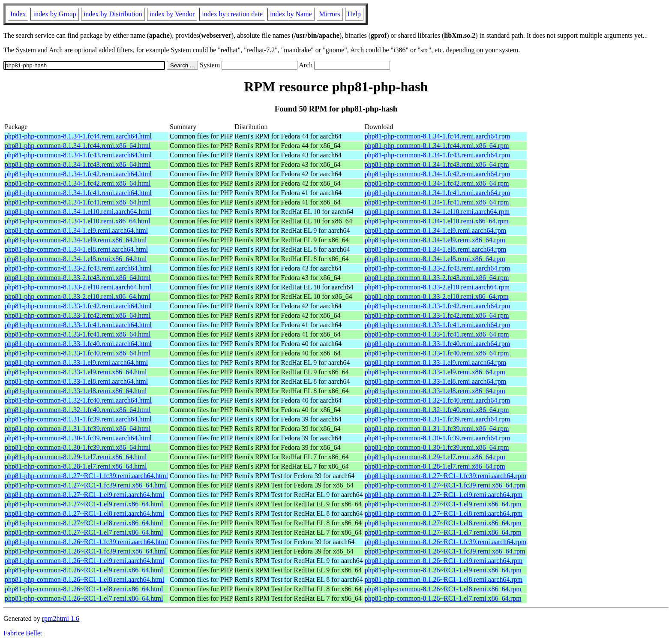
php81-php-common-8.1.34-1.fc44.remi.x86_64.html (78, 146)
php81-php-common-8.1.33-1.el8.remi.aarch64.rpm (436, 381)
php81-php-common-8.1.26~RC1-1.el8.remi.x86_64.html (84, 589)
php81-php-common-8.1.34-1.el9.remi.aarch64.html (76, 230)
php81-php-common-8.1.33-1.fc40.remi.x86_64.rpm (437, 353)
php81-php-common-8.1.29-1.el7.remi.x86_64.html (76, 457)
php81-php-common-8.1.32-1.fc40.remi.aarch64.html (78, 400)
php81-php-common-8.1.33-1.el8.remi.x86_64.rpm (435, 391)
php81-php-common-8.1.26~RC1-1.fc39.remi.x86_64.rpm (445, 551)
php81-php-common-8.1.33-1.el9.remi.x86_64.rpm (435, 372)
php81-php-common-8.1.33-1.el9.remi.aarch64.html (76, 363)
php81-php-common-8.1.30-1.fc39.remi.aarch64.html (78, 438)
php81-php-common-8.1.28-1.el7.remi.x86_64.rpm (435, 466)
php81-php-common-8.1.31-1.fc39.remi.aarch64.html (78, 419)
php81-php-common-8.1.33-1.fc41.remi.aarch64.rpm (437, 325)
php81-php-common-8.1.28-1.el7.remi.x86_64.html (76, 466)
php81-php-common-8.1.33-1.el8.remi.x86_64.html (76, 391)
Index (18, 14)
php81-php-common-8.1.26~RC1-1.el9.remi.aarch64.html (84, 561)
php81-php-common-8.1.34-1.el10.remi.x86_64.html (78, 221)
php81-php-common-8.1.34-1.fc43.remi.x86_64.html (78, 164)
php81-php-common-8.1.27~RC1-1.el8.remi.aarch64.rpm (444, 513)
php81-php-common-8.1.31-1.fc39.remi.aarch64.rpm (437, 419)
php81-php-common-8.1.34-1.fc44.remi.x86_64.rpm (437, 146)
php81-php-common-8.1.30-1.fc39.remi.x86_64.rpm (437, 447)
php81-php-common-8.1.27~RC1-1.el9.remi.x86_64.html (84, 504)
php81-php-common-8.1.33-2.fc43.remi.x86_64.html (78, 278)
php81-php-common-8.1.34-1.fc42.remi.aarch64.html (78, 174)
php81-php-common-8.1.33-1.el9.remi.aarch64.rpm (436, 363)
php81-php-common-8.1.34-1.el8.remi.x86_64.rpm (435, 259)
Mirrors (330, 14)
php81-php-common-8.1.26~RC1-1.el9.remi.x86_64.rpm (443, 570)
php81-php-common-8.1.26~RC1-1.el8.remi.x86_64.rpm (443, 589)
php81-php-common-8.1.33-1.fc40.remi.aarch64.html (78, 344)
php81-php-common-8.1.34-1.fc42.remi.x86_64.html (78, 183)
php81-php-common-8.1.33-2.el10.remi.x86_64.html (78, 296)
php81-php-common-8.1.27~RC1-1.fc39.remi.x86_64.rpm (445, 485)
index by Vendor (172, 14)
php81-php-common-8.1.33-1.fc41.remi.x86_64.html (78, 334)
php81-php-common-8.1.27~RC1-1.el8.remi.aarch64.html (84, 513)
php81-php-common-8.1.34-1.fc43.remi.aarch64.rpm (437, 155)
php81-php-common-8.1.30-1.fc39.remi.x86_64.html (78, 447)
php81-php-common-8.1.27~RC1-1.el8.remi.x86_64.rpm (443, 523)
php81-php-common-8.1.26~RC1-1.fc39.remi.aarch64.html (86, 542)
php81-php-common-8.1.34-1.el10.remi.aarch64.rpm (437, 212)
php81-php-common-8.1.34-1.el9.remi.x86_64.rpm (435, 240)
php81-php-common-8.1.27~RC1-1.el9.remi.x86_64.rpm (443, 504)
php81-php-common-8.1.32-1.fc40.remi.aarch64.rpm (437, 400)
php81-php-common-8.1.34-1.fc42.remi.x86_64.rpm (437, 183)
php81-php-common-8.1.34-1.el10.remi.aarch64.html (78, 212)
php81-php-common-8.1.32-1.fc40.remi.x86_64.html (78, 410)
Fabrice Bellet (23, 633)
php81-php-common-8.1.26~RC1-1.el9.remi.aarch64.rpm (444, 561)
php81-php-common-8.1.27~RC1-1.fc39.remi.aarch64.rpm (445, 476)
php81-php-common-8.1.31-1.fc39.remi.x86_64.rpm (437, 429)
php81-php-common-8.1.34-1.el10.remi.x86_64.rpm (437, 221)
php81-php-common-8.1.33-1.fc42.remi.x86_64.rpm (437, 315)
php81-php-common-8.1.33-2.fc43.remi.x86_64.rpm (437, 278)
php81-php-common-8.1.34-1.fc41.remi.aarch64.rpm (437, 193)
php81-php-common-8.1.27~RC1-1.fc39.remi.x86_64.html (86, 485)
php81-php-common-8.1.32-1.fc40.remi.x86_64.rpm (437, 410)
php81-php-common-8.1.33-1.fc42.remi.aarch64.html (78, 306)
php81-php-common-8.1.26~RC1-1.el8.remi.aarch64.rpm (444, 579)
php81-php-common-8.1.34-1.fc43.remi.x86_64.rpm (437, 164)
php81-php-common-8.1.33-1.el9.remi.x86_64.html (76, 372)
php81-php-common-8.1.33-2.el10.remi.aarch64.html (78, 287)
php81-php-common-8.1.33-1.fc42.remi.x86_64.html (78, 315)
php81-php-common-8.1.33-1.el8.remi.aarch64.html (76, 381)
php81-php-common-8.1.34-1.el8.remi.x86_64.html (76, 259)
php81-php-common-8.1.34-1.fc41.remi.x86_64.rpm (437, 202)
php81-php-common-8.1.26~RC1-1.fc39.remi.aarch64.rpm (445, 542)
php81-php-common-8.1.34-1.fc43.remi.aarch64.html (78, 155)
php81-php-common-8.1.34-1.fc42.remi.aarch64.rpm (437, 174)
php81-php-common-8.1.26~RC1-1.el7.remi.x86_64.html (84, 598)
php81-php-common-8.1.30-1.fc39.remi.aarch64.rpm (437, 438)
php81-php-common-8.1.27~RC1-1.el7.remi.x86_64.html (84, 532)
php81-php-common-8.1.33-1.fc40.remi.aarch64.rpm (437, 344)
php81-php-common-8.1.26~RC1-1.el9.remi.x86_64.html (84, 570)
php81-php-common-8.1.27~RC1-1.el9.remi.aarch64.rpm (444, 495)
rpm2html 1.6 (61, 618)
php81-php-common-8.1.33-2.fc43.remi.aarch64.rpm (437, 268)
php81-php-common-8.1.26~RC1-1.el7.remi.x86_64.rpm (443, 598)
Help (354, 14)
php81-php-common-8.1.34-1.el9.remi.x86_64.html (76, 240)
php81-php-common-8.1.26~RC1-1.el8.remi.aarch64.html (84, 579)
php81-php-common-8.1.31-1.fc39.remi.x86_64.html (78, 429)
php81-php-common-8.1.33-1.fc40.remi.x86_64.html (78, 353)
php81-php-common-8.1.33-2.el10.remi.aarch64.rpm (437, 287)
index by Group (54, 14)
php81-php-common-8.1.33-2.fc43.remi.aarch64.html (78, 268)
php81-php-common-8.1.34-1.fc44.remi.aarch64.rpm (437, 136)
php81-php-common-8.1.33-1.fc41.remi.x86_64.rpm (437, 334)
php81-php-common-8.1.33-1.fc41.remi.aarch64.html (78, 325)
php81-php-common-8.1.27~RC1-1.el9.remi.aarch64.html (84, 495)
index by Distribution (113, 14)
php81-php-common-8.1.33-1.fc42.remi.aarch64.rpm (437, 306)
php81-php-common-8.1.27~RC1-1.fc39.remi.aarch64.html (86, 476)
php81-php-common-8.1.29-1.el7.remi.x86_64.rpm (435, 457)
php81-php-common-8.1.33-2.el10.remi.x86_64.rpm (437, 296)
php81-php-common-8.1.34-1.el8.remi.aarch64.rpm (436, 249)
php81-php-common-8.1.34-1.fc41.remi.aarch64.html (78, 193)
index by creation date (232, 14)
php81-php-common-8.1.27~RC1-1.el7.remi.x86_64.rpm (443, 532)
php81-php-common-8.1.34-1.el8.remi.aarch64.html (76, 249)
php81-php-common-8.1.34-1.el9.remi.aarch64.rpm (436, 230)
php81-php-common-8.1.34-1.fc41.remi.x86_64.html (78, 202)
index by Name (291, 14)
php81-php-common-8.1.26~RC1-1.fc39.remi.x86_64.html (86, 551)
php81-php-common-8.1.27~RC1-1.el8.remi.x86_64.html (84, 523)
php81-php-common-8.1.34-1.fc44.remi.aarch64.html (78, 136)
